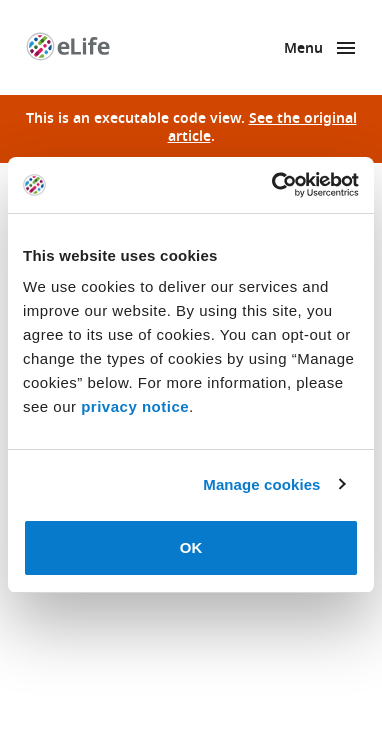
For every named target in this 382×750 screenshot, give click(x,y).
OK (191, 547)
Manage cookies (261, 484)
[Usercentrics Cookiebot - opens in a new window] (273, 185)
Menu (303, 49)
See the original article (262, 128)
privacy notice (135, 406)
